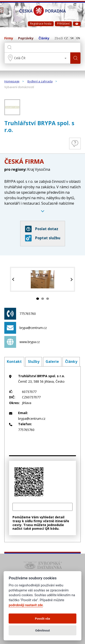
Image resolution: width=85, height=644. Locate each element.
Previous (14, 279)
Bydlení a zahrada (40, 81)
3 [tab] (48, 299)
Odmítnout (42, 630)
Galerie (52, 361)
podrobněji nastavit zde (26, 605)
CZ (66, 38)
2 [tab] (43, 299)
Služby (34, 361)
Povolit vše (42, 619)
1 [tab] (38, 299)
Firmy (9, 38)
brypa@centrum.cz (25, 328)
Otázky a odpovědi (75, 144)
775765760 (20, 314)
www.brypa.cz (22, 342)
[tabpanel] (43, 279)
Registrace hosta (41, 24)
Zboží (59, 38)
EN (78, 38)
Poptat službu (43, 238)
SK (72, 38)
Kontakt (14, 361)
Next (71, 279)
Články (44, 38)
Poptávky (26, 38)
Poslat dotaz (42, 229)
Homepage (12, 81)
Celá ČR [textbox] (20, 58)
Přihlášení (63, 24)
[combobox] (38, 58)
